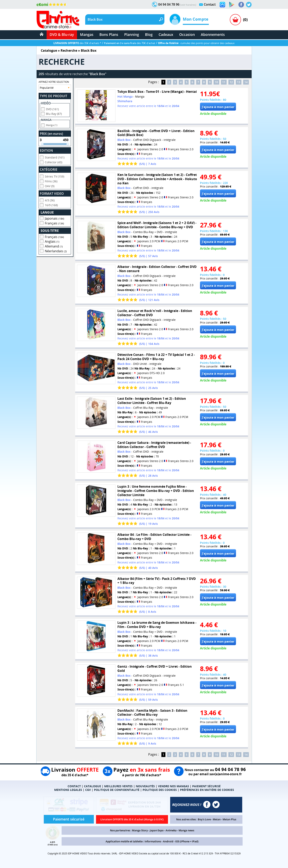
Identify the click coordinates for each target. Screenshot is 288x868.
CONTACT (74, 786)
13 (239, 82)
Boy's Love (204, 819)
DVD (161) (52, 108)
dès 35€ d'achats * (77, 43)
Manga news (186, 830)
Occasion (187, 34)
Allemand (54, 246)
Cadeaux (166, 34)
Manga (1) (52, 125)
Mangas (87, 34)
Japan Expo (157, 830)
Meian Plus (229, 819)
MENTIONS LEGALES (68, 790)
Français (54, 223)
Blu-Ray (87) (54, 113)
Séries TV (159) (54, 176)
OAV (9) (50, 185)
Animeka (171, 830)
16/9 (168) (51, 204)
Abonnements (213, 34)
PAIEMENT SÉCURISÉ (206, 786)
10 (216, 82)
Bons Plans (109, 34)
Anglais (52, 241)
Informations (153, 841)
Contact (210, 4)
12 (231, 82)
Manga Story (140, 830)
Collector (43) (53, 162)
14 (246, 82)
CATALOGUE (92, 786)
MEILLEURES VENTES (118, 786)
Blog (149, 34)
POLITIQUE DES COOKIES (160, 790)
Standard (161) (55, 157)
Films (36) (51, 181)
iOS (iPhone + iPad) (187, 841)
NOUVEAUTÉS (145, 786)
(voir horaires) (188, 5)
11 (224, 82)
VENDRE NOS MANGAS (173, 786)
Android (168, 841)
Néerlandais (56, 250)
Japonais (54, 218)
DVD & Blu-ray (62, 34)
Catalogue (49, 50)
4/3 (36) (50, 200)
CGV (88, 790)
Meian (217, 819)
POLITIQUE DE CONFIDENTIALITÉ (117, 790)
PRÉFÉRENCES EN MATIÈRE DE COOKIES (207, 790)
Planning (132, 34)
